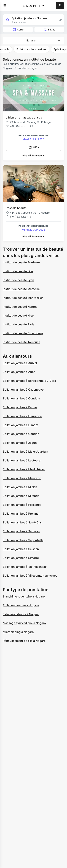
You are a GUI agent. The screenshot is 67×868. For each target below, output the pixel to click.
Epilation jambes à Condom (21, 398)
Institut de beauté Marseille (21, 289)
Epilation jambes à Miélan (20, 487)
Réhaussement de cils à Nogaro (24, 641)
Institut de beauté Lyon (18, 280)
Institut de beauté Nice (18, 315)
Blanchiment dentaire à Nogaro (24, 596)
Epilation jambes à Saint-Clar (22, 522)
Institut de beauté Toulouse (22, 342)
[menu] (5, 6)
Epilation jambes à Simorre (21, 558)
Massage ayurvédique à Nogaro (24, 623)
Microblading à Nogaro (18, 632)
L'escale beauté (16, 208)
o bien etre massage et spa (24, 117)
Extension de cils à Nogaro (21, 614)
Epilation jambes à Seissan (21, 549)
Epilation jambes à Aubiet (20, 363)
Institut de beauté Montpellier (23, 298)
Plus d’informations (33, 155)
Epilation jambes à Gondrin (21, 434)
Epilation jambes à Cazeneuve (23, 390)
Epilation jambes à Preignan (22, 514)
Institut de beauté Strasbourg (23, 333)
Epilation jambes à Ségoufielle (23, 540)
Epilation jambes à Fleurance (22, 416)
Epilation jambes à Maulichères (24, 469)
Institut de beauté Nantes (20, 307)
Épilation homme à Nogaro (21, 605)
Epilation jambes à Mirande (21, 496)
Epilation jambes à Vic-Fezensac (25, 567)
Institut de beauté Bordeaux (22, 262)
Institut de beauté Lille (18, 271)
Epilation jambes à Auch (19, 372)
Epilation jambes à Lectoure (22, 460)
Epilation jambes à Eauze (20, 407)
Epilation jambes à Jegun (20, 443)
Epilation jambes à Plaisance (22, 505)
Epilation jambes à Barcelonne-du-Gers (29, 381)
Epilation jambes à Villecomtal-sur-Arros (30, 576)
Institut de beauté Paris (19, 324)
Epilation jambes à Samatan (22, 531)
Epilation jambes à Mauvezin (22, 478)
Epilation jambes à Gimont (21, 425)
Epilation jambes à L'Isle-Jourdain (26, 452)
